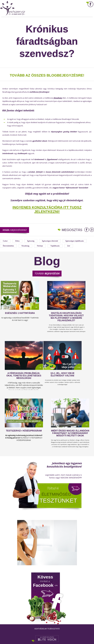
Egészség (31, 241)
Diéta (17, 241)
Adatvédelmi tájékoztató (47, 629)
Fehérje (40, 246)
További (47, 273)
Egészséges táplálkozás (75, 241)
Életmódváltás (8, 246)
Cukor (5, 241)
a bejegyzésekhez (15, 230)
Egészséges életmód (50, 241)
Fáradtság (25, 246)
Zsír (69, 246)
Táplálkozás (55, 246)
